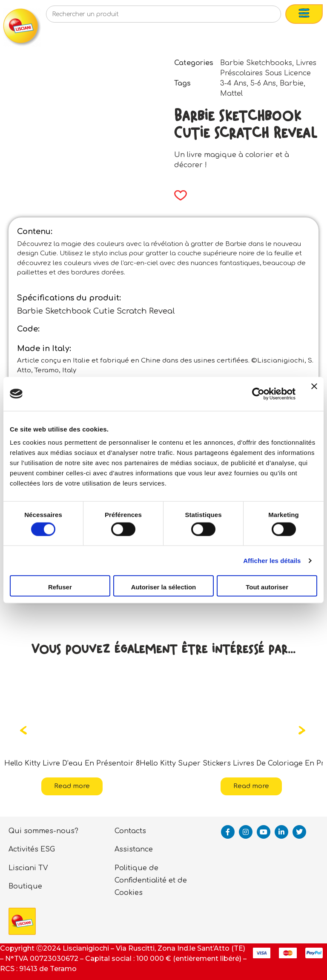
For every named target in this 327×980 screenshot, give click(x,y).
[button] (178, 195)
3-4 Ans (233, 83)
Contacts (130, 831)
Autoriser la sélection (164, 587)
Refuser (60, 587)
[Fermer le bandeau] (314, 394)
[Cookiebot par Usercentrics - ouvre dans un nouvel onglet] (258, 394)
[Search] (261, 17)
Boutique (25, 886)
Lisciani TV (28, 868)
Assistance (134, 849)
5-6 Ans (263, 83)
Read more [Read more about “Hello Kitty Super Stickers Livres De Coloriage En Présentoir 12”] (251, 786)
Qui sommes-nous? (43, 831)
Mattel (231, 94)
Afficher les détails (272, 560)
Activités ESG (32, 849)
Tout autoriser (267, 587)
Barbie (292, 83)
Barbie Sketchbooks (256, 63)
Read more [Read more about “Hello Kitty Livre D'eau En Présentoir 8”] (72, 786)
